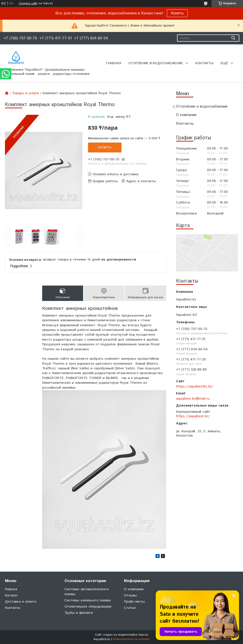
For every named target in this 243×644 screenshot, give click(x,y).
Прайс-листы (134, 602)
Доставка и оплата (21, 602)
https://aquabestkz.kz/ (195, 386)
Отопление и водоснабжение (156, 63)
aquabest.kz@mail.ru (193, 399)
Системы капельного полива (88, 600)
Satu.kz (143, 635)
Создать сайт (28, 3)
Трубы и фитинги (79, 613)
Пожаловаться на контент (131, 639)
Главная (114, 63)
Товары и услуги (25, 93)
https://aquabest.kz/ (193, 416)
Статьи (130, 608)
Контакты (204, 63)
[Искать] (233, 38)
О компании (186, 115)
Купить (177, 13)
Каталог (11, 595)
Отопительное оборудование (88, 607)
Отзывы (130, 595)
